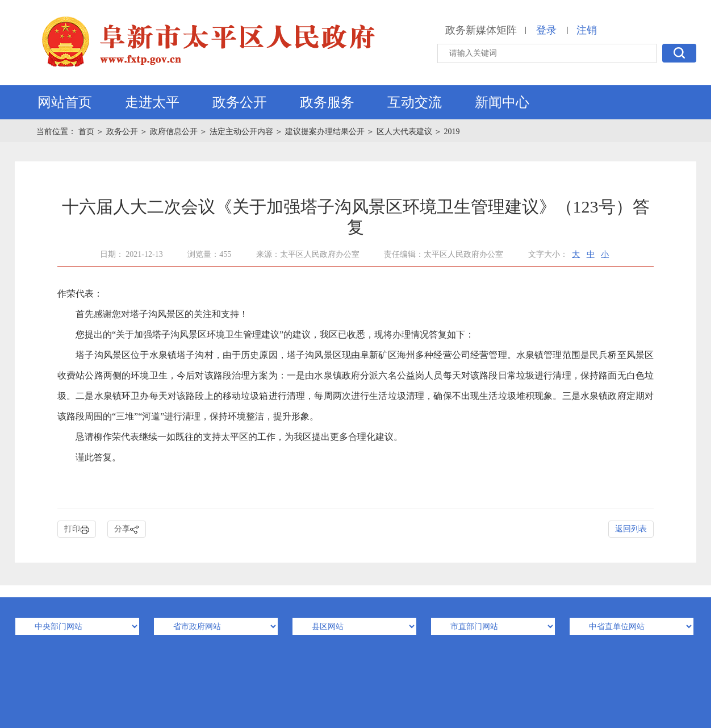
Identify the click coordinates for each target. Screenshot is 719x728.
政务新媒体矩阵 (481, 30)
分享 (127, 529)
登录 (546, 30)
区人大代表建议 (404, 132)
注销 (587, 30)
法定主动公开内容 (241, 132)
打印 (77, 529)
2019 (452, 132)
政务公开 (240, 102)
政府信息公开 (174, 132)
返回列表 (631, 529)
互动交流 (415, 102)
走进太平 (152, 102)
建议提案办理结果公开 (325, 132)
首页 (87, 132)
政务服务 (327, 102)
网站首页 (65, 102)
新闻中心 (502, 102)
